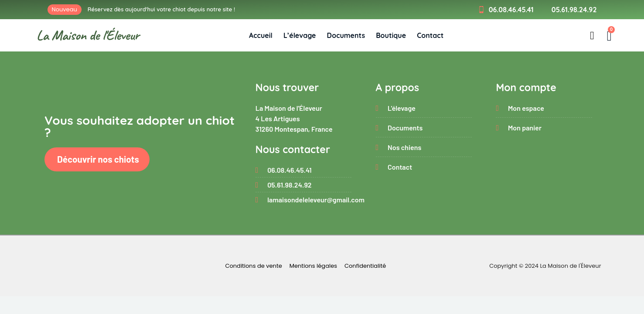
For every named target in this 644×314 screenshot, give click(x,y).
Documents (346, 35)
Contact (430, 35)
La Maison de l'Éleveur (88, 35)
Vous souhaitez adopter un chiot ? (140, 126)
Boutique (391, 35)
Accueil (261, 35)
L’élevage (300, 35)
